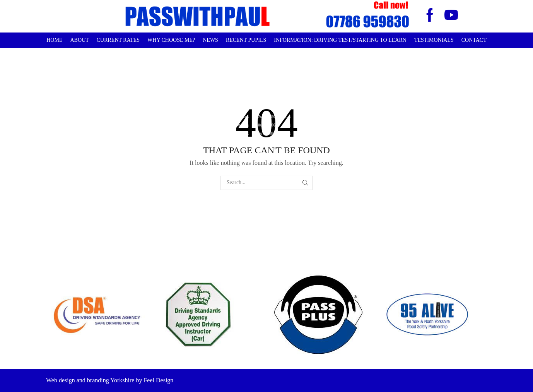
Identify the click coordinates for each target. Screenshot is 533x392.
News (210, 40)
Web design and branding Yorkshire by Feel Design (110, 380)
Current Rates (118, 40)
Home (54, 40)
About (79, 40)
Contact (474, 40)
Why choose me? (171, 40)
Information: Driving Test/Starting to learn (340, 40)
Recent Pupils (246, 40)
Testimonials (434, 40)
